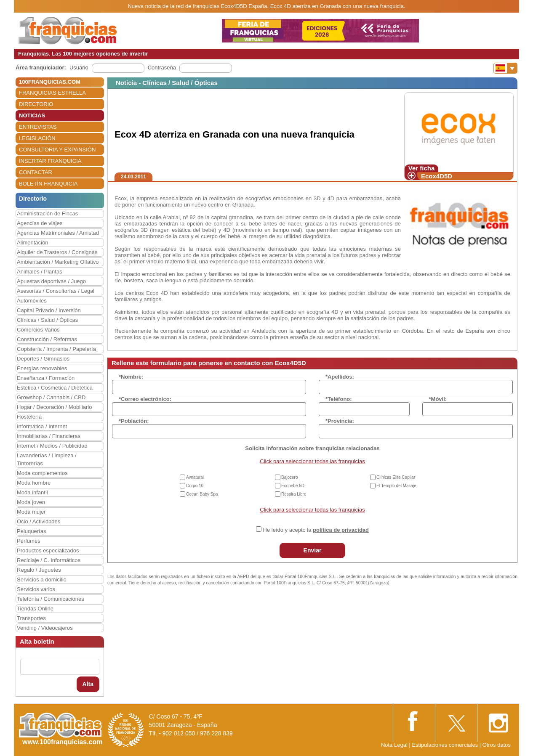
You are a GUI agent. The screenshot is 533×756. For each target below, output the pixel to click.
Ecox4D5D (437, 176)
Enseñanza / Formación (46, 378)
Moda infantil (32, 492)
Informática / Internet (42, 426)
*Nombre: (131, 377)
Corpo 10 (195, 486)
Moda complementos (42, 473)
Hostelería (29, 417)
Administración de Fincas (47, 214)
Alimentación (32, 243)
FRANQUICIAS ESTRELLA (52, 93)
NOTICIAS (32, 115)
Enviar (313, 550)
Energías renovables (42, 368)
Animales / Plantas (40, 272)
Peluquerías (31, 531)
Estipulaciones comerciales (445, 745)
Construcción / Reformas (47, 339)
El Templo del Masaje (396, 486)
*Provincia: (340, 421)
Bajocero (289, 477)
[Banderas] (505, 68)
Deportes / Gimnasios (43, 359)
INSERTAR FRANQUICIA (50, 161)
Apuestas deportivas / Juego (51, 281)
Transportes (31, 618)
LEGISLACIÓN (37, 138)
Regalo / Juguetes (39, 570)
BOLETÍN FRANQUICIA (48, 184)
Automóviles (32, 301)
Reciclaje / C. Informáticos (49, 560)
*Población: (134, 421)
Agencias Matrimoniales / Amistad (58, 233)
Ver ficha (422, 168)
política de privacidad (341, 530)
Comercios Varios (38, 330)
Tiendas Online (35, 609)
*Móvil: (438, 399)
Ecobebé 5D (293, 486)
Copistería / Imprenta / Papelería (56, 349)
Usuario (79, 68)
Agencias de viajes (40, 223)
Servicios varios (36, 589)
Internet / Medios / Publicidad (52, 446)
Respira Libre (294, 494)
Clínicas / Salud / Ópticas (47, 320)
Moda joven (31, 502)
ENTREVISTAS (38, 127)
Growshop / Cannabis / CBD (51, 397)
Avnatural (195, 477)
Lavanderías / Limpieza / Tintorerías (47, 459)
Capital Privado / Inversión (49, 310)
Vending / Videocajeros (45, 628)
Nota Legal (394, 745)
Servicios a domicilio (42, 580)
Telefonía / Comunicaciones (51, 599)
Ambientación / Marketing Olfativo (58, 262)
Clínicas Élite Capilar (396, 477)
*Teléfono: (339, 399)
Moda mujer (31, 512)
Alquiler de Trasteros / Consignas (57, 252)
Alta (88, 684)
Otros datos (497, 745)
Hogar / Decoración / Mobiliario (54, 407)
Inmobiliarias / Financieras (49, 436)
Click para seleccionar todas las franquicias (312, 461)
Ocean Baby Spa (202, 494)
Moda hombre (34, 483)
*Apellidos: (340, 377)
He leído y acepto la (316, 530)
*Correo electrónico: (145, 399)
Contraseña (162, 68)
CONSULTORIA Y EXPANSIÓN (57, 150)
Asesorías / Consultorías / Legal (56, 291)
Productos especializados (48, 550)
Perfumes (29, 541)
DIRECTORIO (36, 104)
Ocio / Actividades (39, 521)
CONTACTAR (36, 172)
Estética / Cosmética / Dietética (55, 388)
